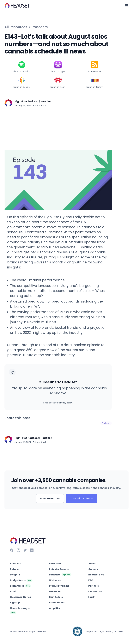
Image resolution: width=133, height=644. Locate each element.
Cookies (119, 631)
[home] (17, 6)
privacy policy (66, 403)
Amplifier (55, 608)
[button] (126, 6)
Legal (101, 631)
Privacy (110, 631)
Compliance (91, 631)
